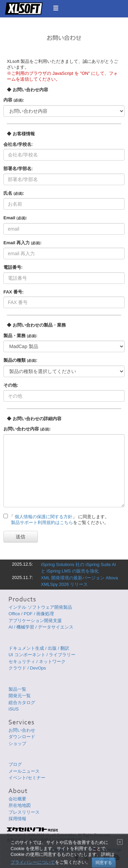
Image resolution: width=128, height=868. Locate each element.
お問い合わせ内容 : (27, 429)
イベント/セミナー (27, 778)
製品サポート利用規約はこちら (42, 522)
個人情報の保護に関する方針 (44, 517)
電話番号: (13, 267)
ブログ (15, 764)
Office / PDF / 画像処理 (31, 614)
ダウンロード (22, 737)
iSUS (14, 709)
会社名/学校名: (18, 144)
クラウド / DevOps (27, 668)
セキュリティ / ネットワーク (37, 662)
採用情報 (17, 819)
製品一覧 (17, 689)
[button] (56, 8)
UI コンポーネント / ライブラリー (42, 655)
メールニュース (24, 771)
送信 (21, 537)
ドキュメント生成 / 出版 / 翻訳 (39, 648)
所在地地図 (20, 805)
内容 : (14, 100)
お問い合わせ (22, 730)
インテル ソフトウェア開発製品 (40, 607)
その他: (11, 385)
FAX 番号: (13, 292)
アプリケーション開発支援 (35, 621)
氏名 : (14, 193)
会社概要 (17, 799)
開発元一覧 (20, 696)
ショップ (17, 743)
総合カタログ (22, 702)
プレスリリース (24, 812)
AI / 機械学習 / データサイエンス (41, 627)
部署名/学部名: (18, 169)
